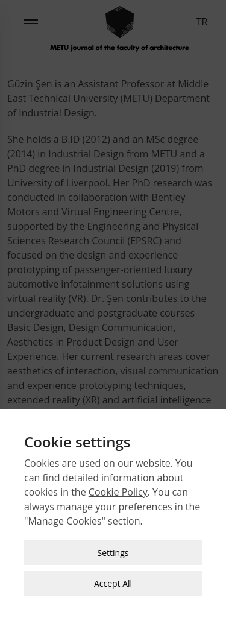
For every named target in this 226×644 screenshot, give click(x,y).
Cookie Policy (118, 488)
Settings (113, 549)
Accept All (113, 580)
